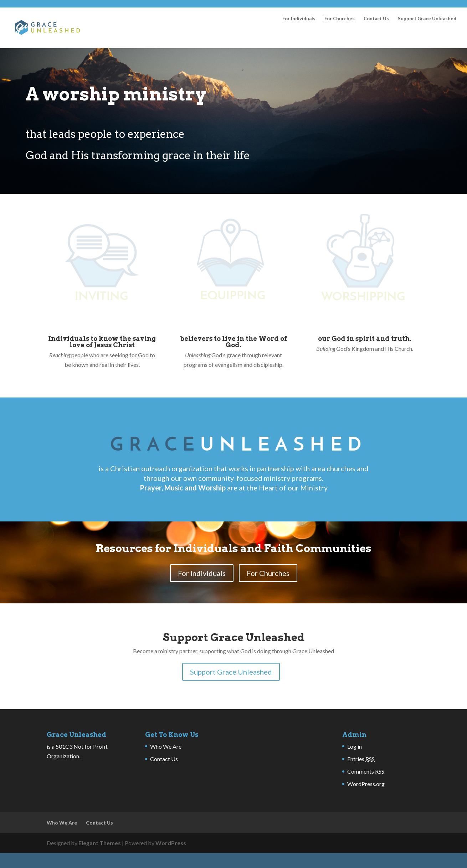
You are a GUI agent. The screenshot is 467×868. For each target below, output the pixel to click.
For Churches (340, 37)
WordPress (171, 861)
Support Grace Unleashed (427, 37)
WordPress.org (366, 802)
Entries (361, 777)
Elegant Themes (100, 861)
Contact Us (376, 37)
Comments (366, 790)
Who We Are (166, 765)
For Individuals (299, 37)
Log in (355, 765)
